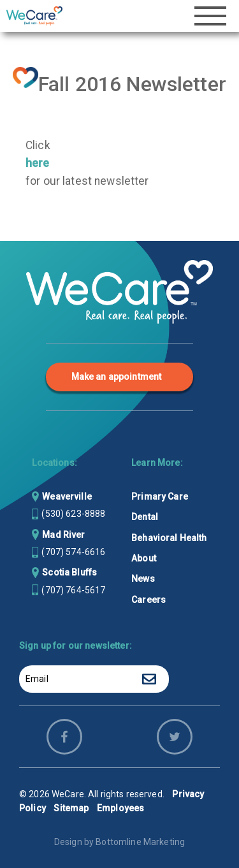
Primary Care (160, 496)
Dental (145, 517)
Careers (148, 600)
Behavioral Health (169, 538)
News (143, 579)
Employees (120, 808)
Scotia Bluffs (69, 572)
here (38, 163)
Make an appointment (117, 377)
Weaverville (67, 496)
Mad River (63, 535)
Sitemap (71, 808)
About (144, 558)
